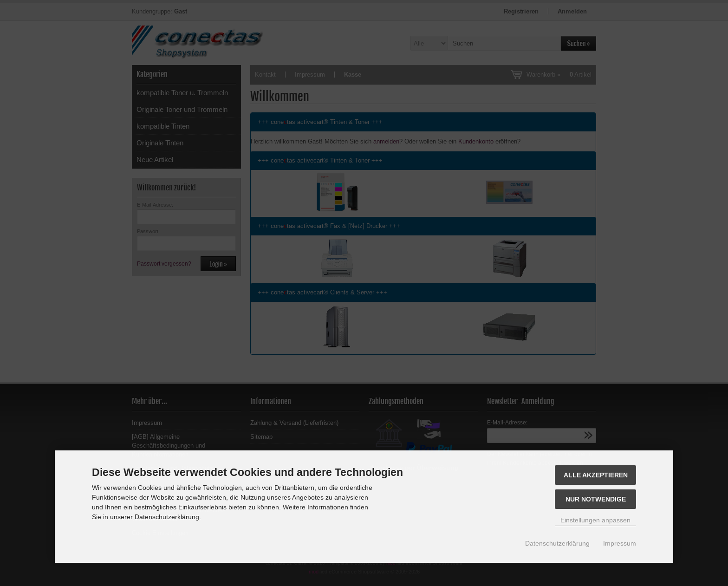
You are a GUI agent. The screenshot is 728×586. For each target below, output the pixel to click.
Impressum (620, 543)
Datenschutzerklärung (557, 543)
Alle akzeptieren (596, 475)
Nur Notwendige (596, 499)
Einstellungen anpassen (595, 520)
